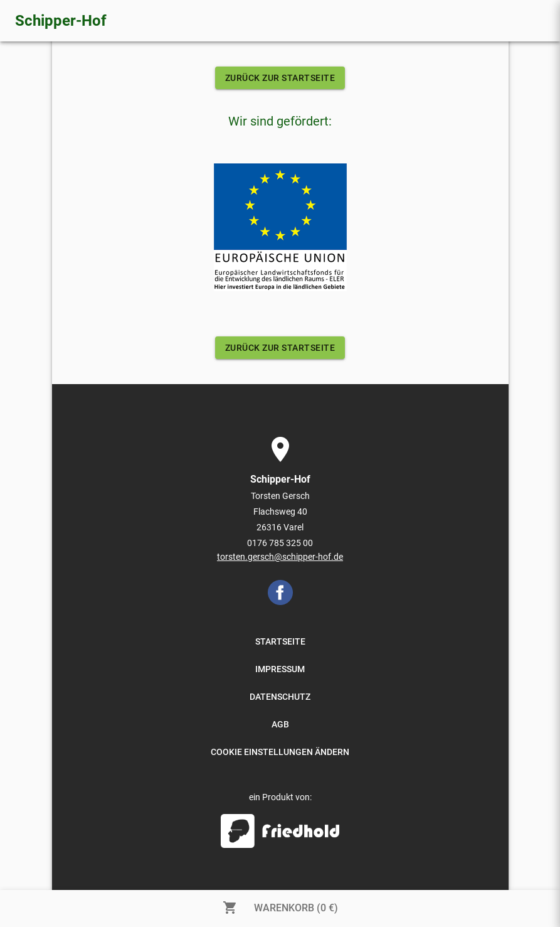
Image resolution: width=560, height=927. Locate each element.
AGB (280, 724)
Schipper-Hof (61, 21)
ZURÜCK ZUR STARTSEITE (280, 78)
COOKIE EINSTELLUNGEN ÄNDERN (280, 752)
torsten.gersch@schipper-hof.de (280, 557)
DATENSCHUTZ (280, 697)
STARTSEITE (280, 641)
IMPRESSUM (280, 669)
